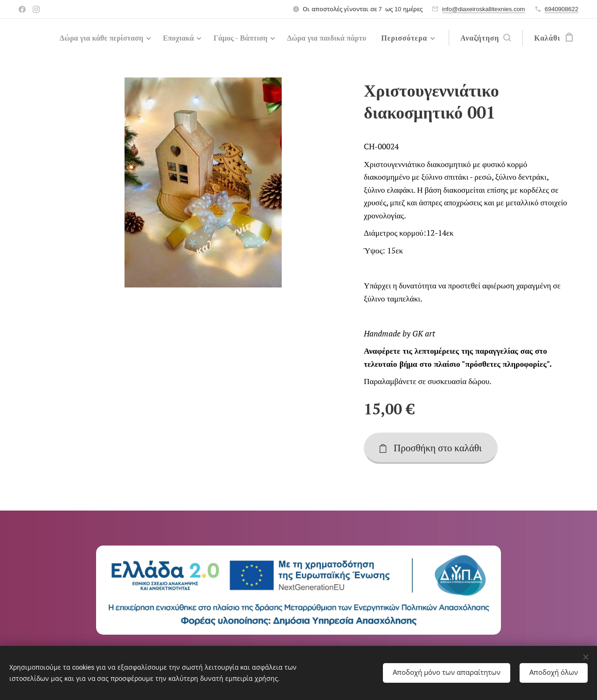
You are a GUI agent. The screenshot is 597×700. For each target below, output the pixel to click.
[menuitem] (189, 38)
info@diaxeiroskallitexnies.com (484, 9)
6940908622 (562, 9)
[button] (486, 38)
